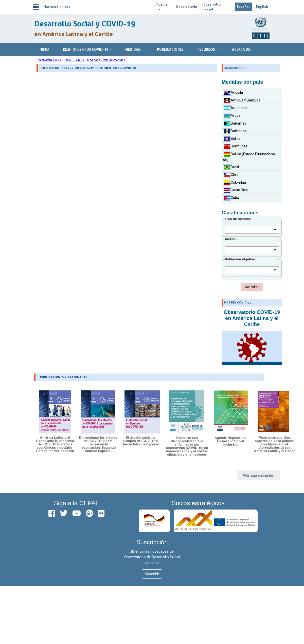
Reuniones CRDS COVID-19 (86, 49)
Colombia (235, 183)
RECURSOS (206, 49)
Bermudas (235, 147)
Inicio (44, 49)
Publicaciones (170, 49)
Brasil (231, 167)
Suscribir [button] (152, 574)
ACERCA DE (241, 49)
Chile (231, 175)
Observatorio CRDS (49, 60)
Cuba (231, 198)
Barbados (235, 131)
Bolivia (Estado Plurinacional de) (249, 157)
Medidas (133, 49)
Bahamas (235, 124)
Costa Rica (235, 190)
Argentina (235, 108)
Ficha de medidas (113, 60)
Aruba (232, 116)
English (262, 7)
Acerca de (162, 7)
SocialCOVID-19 (74, 60)
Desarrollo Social (212, 7)
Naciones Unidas (57, 7)
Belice (232, 139)
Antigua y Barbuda (242, 100)
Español (243, 7)
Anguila (233, 93)
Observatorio (186, 7)
